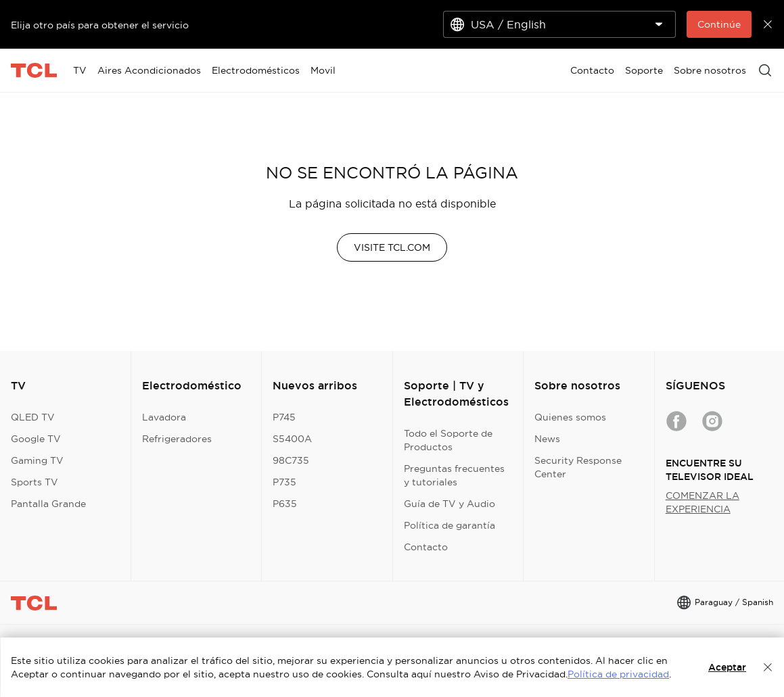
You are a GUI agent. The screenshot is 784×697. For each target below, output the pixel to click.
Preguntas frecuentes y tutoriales (454, 475)
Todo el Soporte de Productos (448, 440)
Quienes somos (570, 417)
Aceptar (727, 667)
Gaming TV (37, 460)
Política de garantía (449, 525)
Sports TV (34, 482)
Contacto (426, 547)
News (547, 439)
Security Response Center (578, 467)
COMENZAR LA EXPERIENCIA (702, 502)
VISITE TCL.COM (392, 247)
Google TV (36, 439)
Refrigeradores (177, 439)
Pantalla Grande (48, 504)
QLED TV (33, 417)
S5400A (292, 439)
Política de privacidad (618, 674)
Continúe (719, 24)
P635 (285, 504)
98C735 (291, 460)
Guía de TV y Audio (449, 504)
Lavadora (164, 417)
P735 (284, 482)
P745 (284, 417)
